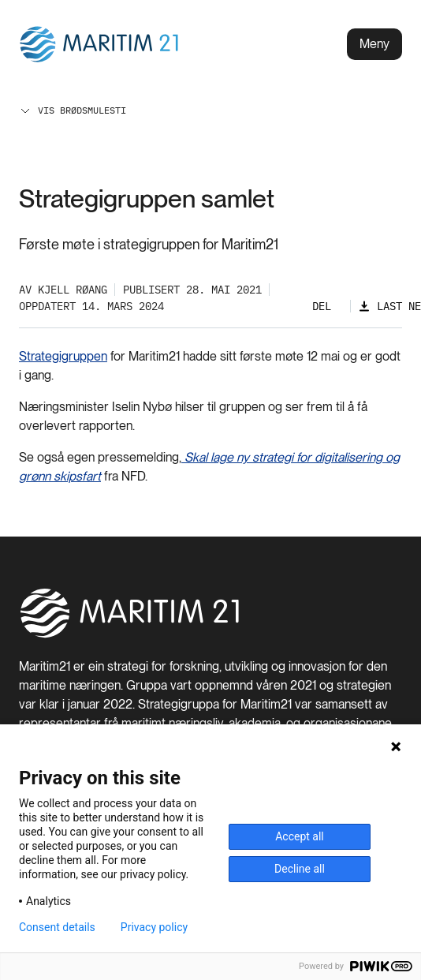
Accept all (300, 836)
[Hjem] (130, 635)
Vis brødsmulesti (73, 110)
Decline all (300, 869)
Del (322, 306)
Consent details (57, 927)
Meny (374, 44)
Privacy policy (154, 927)
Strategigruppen (63, 356)
